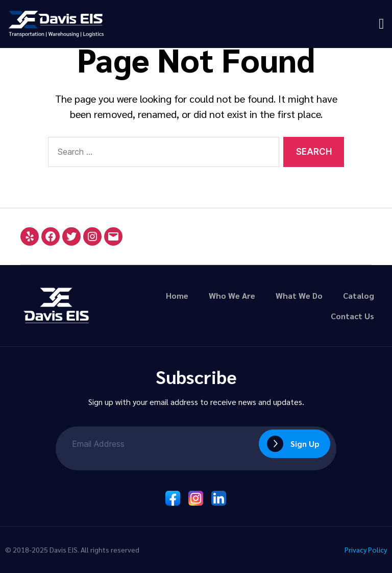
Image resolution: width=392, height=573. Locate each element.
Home (177, 295)
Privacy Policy (364, 550)
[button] (382, 24)
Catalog (359, 295)
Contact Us (352, 316)
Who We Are (232, 295)
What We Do (299, 295)
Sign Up (305, 444)
